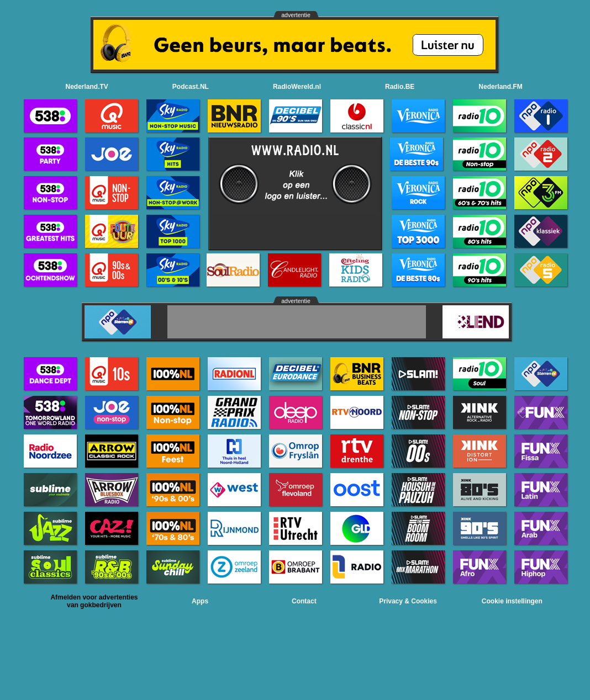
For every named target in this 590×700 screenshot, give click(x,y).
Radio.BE (400, 87)
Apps (200, 601)
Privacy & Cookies (408, 601)
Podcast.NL (191, 87)
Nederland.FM (500, 87)
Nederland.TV (87, 87)
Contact (304, 601)
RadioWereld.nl (297, 87)
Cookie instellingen (512, 601)
